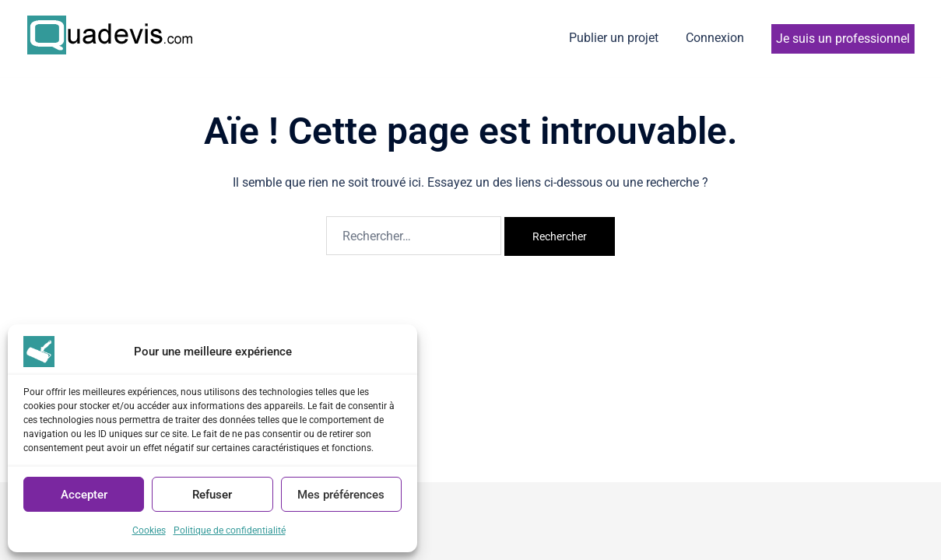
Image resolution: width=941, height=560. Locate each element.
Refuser (212, 495)
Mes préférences (341, 495)
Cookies (149, 530)
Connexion (715, 38)
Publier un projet (614, 38)
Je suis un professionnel (843, 38)
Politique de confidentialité (230, 530)
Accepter (84, 495)
